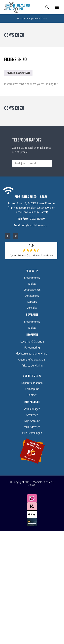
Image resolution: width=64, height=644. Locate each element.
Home (20, 18)
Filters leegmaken (18, 73)
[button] (57, 7)
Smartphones (32, 18)
